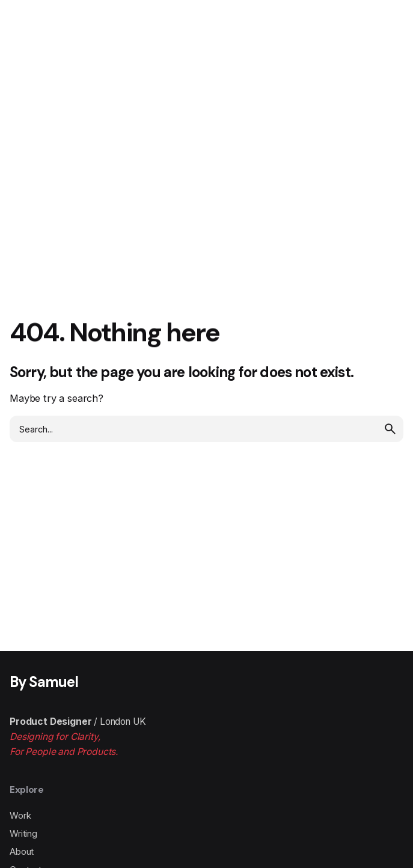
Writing (23, 834)
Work (20, 816)
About (22, 852)
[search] (390, 429)
